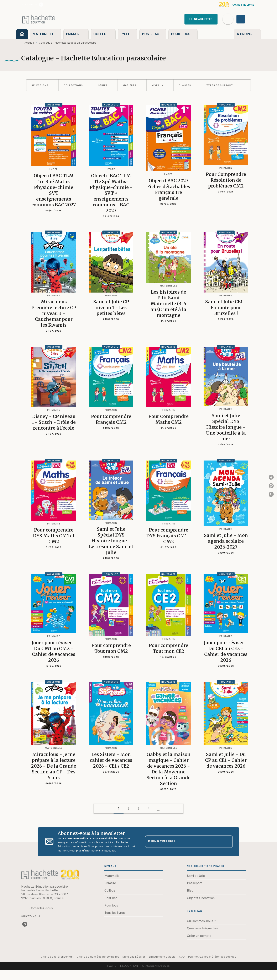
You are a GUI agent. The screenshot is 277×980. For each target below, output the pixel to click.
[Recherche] (228, 19)
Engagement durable (162, 957)
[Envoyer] (228, 842)
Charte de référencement (57, 957)
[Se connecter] (246, 19)
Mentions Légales (134, 957)
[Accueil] (39, 19)
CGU (182, 957)
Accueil (29, 43)
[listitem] (41, 5)
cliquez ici (109, 851)
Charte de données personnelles (98, 957)
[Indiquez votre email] (184, 842)
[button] (201, 19)
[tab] (22, 34)
